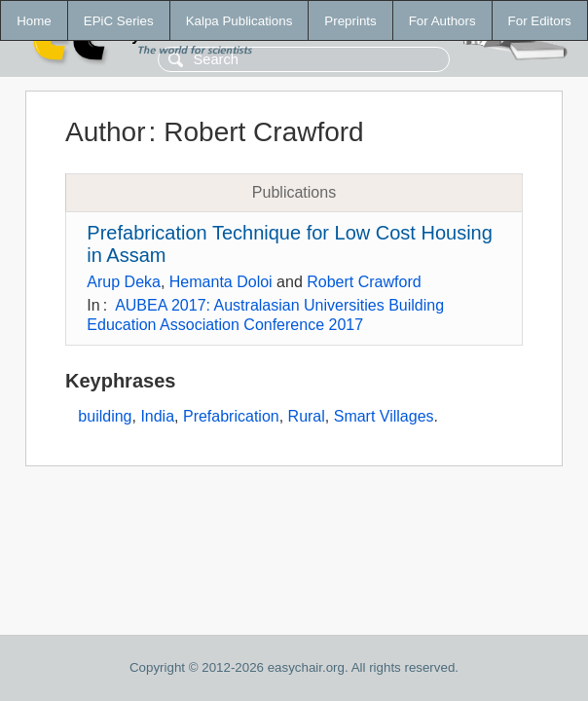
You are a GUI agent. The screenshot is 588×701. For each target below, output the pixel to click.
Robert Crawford (364, 282)
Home (34, 21)
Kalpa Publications (239, 21)
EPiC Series (119, 21)
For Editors (540, 21)
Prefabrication (231, 416)
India (157, 416)
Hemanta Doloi (221, 282)
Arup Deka (124, 282)
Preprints (350, 21)
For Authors (442, 21)
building (105, 416)
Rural (307, 416)
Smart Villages (384, 416)
